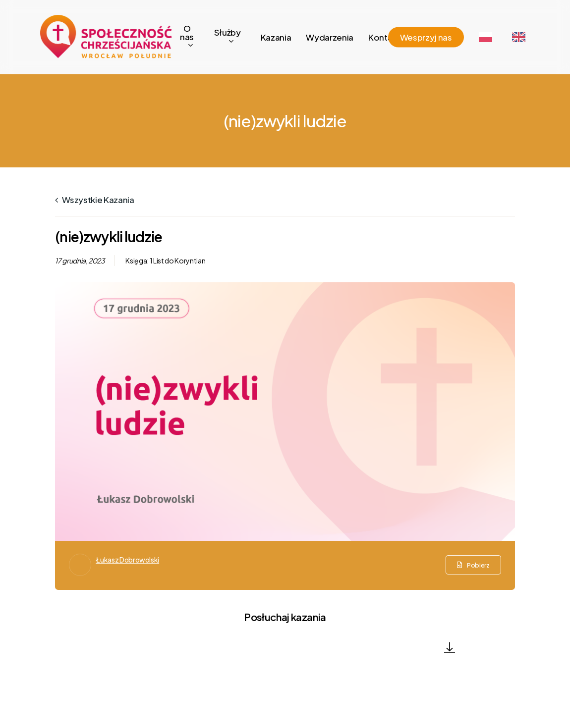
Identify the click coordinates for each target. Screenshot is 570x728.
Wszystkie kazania (94, 200)
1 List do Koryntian (178, 260)
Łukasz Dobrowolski (127, 560)
